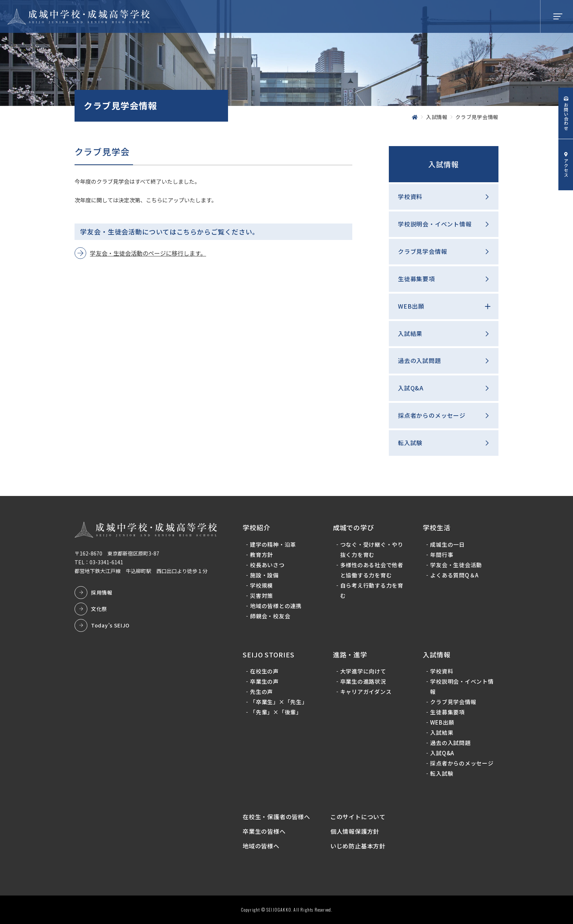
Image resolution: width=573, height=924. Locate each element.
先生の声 (261, 692)
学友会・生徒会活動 (456, 565)
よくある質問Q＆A (454, 575)
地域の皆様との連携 (276, 606)
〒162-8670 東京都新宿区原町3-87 (117, 553)
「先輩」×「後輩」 (276, 712)
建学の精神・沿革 (273, 544)
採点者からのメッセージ (432, 415)
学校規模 (261, 585)
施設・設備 (264, 575)
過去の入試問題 (420, 360)
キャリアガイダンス (366, 692)
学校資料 (410, 196)
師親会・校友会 (270, 616)
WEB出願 (411, 306)
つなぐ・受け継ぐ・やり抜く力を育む (372, 549)
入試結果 (410, 333)
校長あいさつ (267, 565)
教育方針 (261, 555)
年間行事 (442, 555)
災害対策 (261, 595)
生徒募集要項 (416, 279)
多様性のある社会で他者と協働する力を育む (372, 570)
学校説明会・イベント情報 (435, 224)
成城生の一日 (447, 544)
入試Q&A (411, 388)
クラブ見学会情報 (422, 251)
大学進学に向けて (363, 671)
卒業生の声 (264, 681)
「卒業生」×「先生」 (279, 702)
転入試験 (410, 443)
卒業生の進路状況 (363, 681)
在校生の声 (264, 671)
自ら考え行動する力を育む (372, 590)
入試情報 (444, 164)
